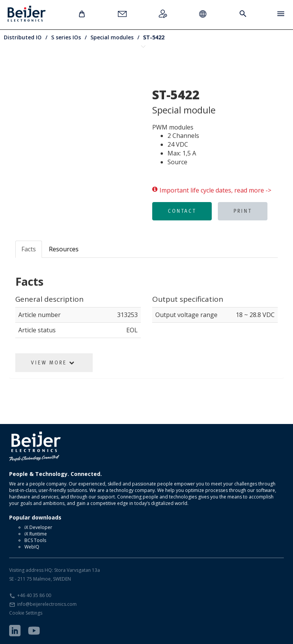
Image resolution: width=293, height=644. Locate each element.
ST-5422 (154, 37)
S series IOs (66, 37)
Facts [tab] (29, 249)
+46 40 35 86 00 (34, 595)
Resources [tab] (64, 249)
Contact (182, 211)
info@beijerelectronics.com (47, 604)
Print (243, 211)
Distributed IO (23, 37)
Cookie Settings (26, 613)
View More (53, 362)
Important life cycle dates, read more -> (212, 190)
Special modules (112, 37)
